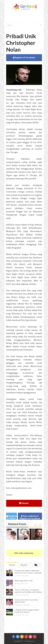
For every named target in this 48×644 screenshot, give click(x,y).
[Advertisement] (24, 16)
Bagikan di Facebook (24, 58)
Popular (12, 565)
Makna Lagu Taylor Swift (24, 581)
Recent (24, 565)
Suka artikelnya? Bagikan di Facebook (30, 517)
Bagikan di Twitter (11, 517)
